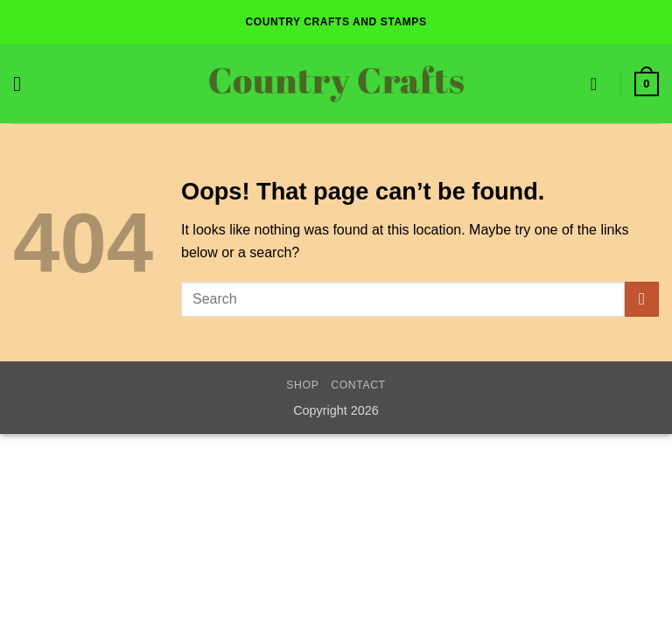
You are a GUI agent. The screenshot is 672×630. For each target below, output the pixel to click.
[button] (24, 84)
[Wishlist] (599, 84)
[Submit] (642, 299)
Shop (302, 385)
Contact (358, 385)
